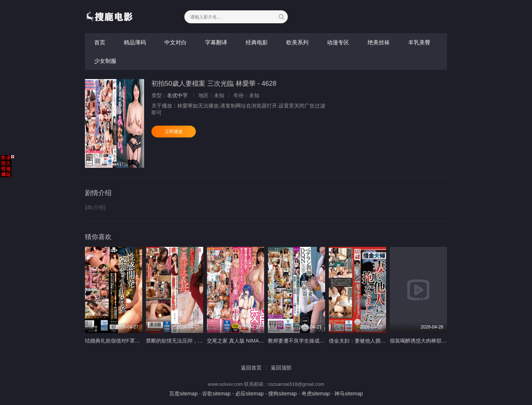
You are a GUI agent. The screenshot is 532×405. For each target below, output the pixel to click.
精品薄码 (135, 42)
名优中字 (177, 95)
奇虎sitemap (316, 394)
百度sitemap (183, 394)
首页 (100, 42)
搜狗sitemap (282, 394)
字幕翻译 (216, 42)
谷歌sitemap (216, 394)
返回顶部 (281, 368)
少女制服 (105, 61)
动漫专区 (338, 42)
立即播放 (174, 132)
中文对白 (175, 42)
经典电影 (257, 42)
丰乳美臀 (419, 42)
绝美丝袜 (379, 42)
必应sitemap (250, 394)
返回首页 (251, 368)
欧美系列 (297, 42)
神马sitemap (349, 394)
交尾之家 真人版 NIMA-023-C (241, 341)
